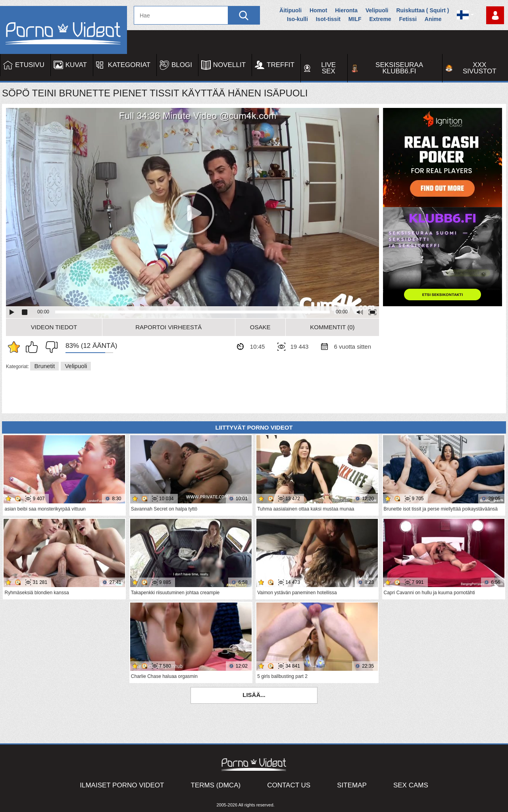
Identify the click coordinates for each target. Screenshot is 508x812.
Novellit (229, 65)
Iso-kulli (297, 19)
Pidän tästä (34, 347)
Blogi (182, 65)
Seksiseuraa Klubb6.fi (399, 68)
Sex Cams (411, 785)
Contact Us (289, 785)
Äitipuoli (291, 10)
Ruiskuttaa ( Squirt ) (422, 10)
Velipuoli (377, 10)
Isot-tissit (328, 19)
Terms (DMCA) (216, 785)
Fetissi (408, 19)
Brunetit (44, 366)
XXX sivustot (480, 68)
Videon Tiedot (54, 327)
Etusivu (30, 65)
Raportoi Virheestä (168, 327)
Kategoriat (129, 65)
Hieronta (346, 10)
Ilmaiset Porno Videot (122, 785)
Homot (318, 10)
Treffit (281, 65)
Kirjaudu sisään (495, 15)
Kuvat (76, 65)
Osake (260, 327)
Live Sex (328, 68)
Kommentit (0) (332, 327)
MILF (355, 19)
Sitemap (352, 785)
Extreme (380, 19)
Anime (433, 19)
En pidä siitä (50, 347)
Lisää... (254, 695)
